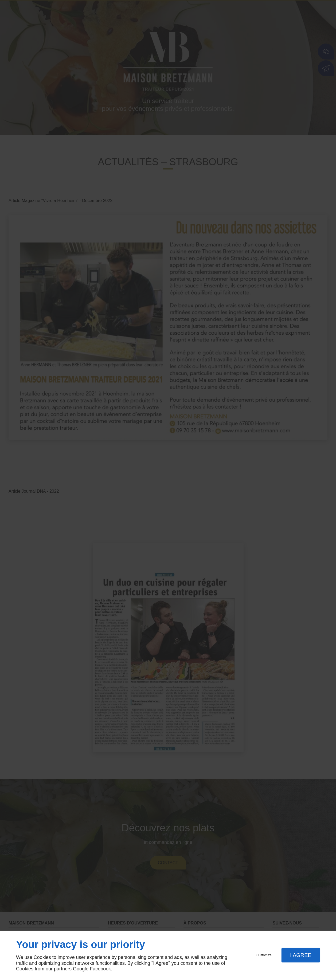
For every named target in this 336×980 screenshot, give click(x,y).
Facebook (100, 969)
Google (81, 969)
